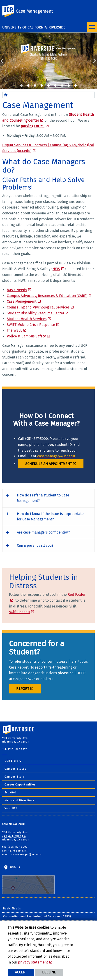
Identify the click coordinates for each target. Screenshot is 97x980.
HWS (56, 269)
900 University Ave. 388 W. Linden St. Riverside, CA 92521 (16, 836)
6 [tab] (55, 86)
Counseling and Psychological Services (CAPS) (37, 916)
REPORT (23, 689)
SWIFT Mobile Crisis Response (31, 325)
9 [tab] (76, 86)
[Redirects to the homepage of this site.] (6, 95)
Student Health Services (27, 319)
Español (10, 793)
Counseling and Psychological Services (38, 307)
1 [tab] (21, 86)
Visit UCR (11, 808)
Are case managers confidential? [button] (43, 532)
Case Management (34, 11)
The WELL (14, 330)
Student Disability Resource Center (36, 313)
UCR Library (13, 761)
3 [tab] (35, 86)
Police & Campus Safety (26, 336)
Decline (49, 972)
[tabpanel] (48, 61)
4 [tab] (42, 86)
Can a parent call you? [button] (35, 545)
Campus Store (15, 777)
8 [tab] (69, 86)
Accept (21, 972)
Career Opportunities (20, 785)
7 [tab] (62, 86)
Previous (3, 61)
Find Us (28, 880)
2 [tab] (28, 86)
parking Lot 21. (33, 126)
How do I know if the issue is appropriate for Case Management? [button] (50, 516)
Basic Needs (17, 290)
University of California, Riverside (34, 27)
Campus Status (15, 769)
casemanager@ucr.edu (27, 854)
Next (94, 61)
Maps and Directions (19, 800)
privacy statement (33, 962)
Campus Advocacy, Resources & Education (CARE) (47, 296)
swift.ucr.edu (19, 612)
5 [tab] (48, 86)
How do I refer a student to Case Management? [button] (43, 498)
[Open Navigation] (92, 27)
